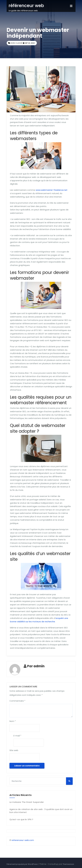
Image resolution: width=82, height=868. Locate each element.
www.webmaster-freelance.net (52, 190)
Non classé (17, 43)
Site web (14, 750)
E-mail (17, 736)
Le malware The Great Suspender (27, 802)
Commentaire (17, 701)
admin (39, 666)
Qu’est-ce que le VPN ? (21, 819)
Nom (13, 721)
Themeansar (68, 864)
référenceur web (26, 5)
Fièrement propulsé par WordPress (22, 864)
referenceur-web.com (23, 840)
